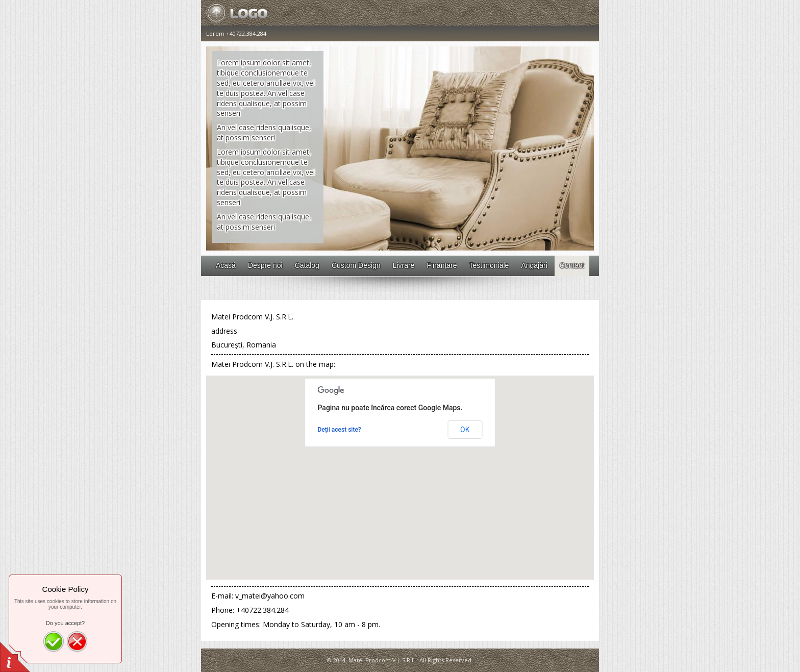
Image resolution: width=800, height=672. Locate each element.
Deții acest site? (340, 430)
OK (465, 430)
